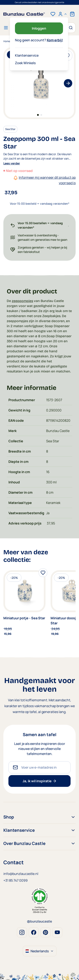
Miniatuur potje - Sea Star (24, 618)
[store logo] (24, 14)
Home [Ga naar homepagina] (7, 41)
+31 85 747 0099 (15, 880)
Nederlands (40, 951)
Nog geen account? (39, 40)
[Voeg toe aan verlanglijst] (43, 573)
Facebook (34, 932)
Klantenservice (27, 55)
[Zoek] (70, 28)
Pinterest (46, 932)
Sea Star (10, 129)
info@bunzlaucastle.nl (21, 874)
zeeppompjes (22, 301)
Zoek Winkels (25, 63)
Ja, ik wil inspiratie (40, 781)
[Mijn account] (63, 14)
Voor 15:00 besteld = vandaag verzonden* (40, 2)
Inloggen (39, 28)
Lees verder (12, 163)
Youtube (57, 932)
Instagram (22, 932)
